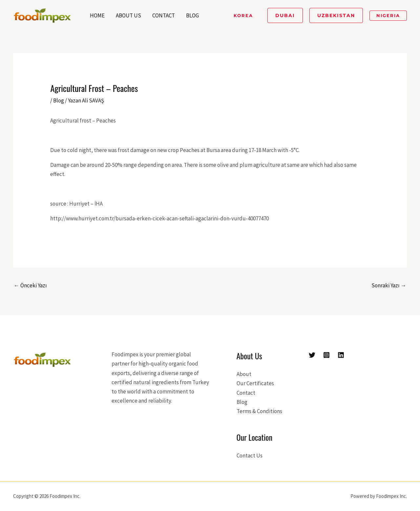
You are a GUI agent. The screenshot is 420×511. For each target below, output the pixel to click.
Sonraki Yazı (389, 285)
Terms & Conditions (259, 411)
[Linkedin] (341, 355)
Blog (192, 15)
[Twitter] (312, 355)
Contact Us (250, 455)
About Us (128, 15)
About (244, 374)
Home (97, 15)
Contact (164, 15)
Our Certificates (255, 383)
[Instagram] (326, 355)
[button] (243, 16)
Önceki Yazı (30, 285)
